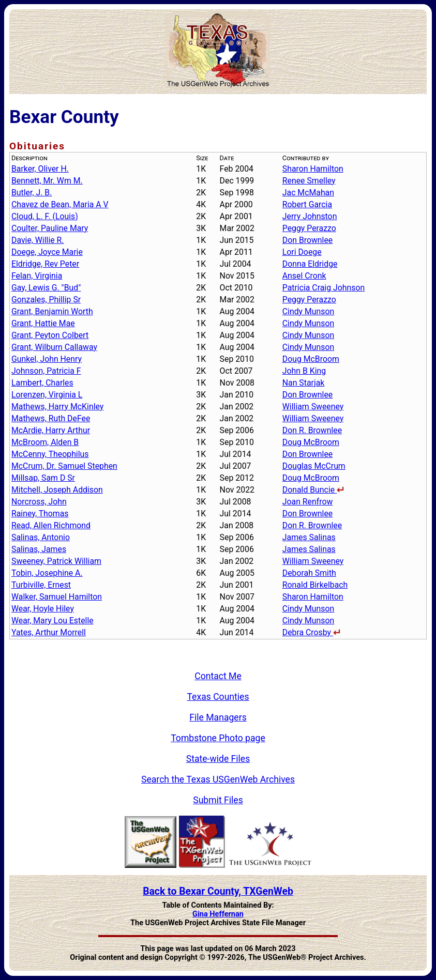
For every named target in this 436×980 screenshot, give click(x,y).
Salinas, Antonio (41, 537)
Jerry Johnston (310, 216)
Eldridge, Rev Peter (45, 264)
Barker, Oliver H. (40, 169)
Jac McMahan (308, 193)
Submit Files (218, 800)
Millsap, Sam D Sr (43, 478)
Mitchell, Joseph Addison (57, 490)
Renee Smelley (309, 181)
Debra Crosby (311, 632)
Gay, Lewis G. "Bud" (46, 288)
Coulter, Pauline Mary (50, 228)
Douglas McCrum (314, 466)
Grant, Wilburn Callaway (54, 347)
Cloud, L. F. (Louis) (45, 216)
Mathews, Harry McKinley (57, 407)
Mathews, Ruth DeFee (51, 418)
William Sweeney (313, 407)
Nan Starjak (304, 383)
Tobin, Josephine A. (47, 573)
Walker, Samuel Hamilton (57, 597)
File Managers (218, 717)
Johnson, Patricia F (46, 371)
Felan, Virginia (37, 276)
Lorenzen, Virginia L (47, 395)
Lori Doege (302, 252)
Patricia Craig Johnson (324, 288)
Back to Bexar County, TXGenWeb (218, 891)
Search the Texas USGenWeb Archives (218, 779)
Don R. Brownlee (312, 430)
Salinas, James (39, 549)
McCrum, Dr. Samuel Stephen (64, 466)
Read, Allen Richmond (51, 525)
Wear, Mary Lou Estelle (52, 621)
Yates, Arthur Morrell (49, 632)
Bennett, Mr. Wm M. (47, 181)
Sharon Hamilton (313, 169)
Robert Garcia (307, 204)
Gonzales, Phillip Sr (46, 300)
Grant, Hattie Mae (43, 323)
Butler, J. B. (32, 193)
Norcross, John (39, 502)
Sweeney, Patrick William (56, 561)
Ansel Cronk (304, 276)
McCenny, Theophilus (50, 454)
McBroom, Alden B (45, 442)
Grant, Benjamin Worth (52, 311)
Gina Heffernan (218, 914)
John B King (304, 371)
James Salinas (309, 537)
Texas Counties (218, 697)
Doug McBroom (311, 359)
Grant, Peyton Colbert (50, 335)
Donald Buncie (313, 490)
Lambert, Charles (42, 383)
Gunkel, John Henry (47, 359)
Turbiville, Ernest (41, 585)
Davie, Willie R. (38, 240)
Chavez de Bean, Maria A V (60, 204)
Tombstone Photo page (218, 738)
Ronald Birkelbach (315, 585)
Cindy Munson (308, 311)
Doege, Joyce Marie (47, 252)
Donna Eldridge (310, 264)
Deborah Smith (309, 573)
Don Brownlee (307, 240)
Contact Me (218, 676)
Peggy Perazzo (309, 228)
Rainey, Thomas (40, 514)
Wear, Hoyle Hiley (43, 609)
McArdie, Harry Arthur (51, 430)
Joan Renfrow (308, 502)
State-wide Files (218, 759)
